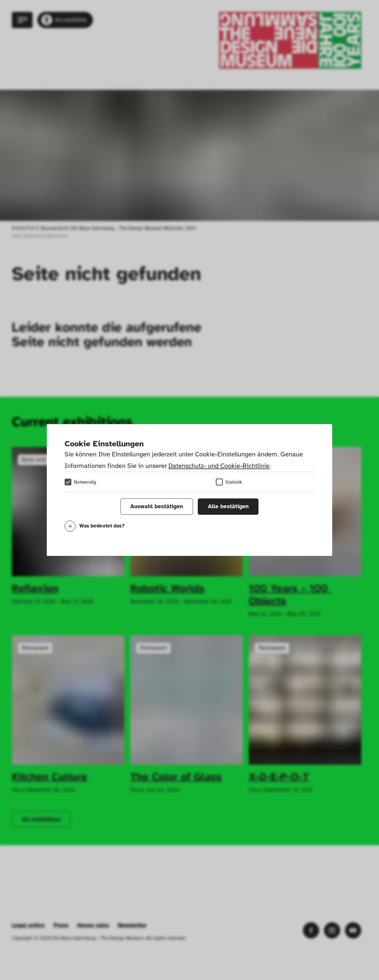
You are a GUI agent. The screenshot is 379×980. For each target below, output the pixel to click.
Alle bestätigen (228, 506)
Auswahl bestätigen (157, 506)
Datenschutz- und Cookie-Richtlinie (219, 466)
